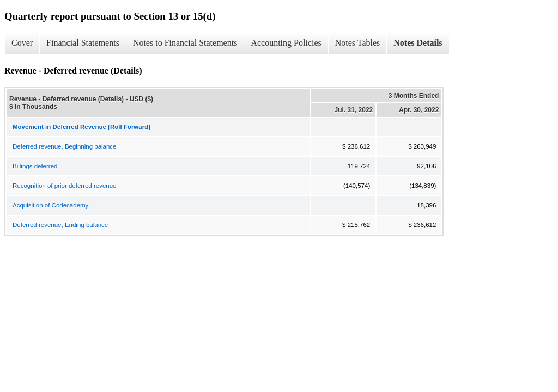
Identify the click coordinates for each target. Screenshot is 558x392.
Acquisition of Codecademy (50, 205)
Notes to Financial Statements (185, 43)
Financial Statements (83, 43)
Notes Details (418, 43)
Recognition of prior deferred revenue (65, 186)
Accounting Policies (286, 43)
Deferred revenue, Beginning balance (65, 146)
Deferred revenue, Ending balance (60, 225)
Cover (22, 43)
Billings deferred (35, 166)
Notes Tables (358, 43)
